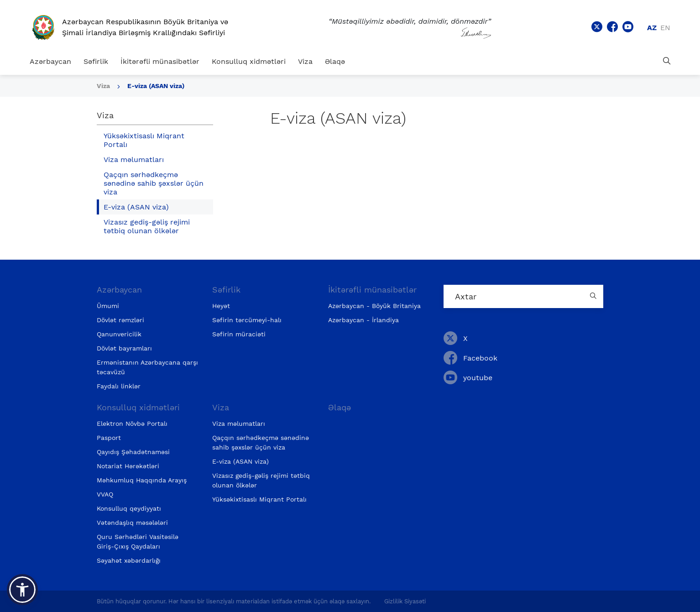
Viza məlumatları (134, 160)
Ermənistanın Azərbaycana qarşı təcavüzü (147, 367)
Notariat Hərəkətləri (128, 466)
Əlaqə (335, 61)
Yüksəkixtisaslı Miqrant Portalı (144, 140)
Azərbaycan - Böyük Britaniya (374, 306)
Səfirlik (96, 61)
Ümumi (108, 306)
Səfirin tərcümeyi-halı (247, 320)
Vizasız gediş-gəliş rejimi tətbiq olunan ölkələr (147, 226)
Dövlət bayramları (124, 348)
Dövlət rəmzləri (120, 320)
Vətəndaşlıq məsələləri (132, 523)
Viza (305, 61)
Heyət (221, 306)
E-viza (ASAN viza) (156, 86)
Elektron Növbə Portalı (132, 424)
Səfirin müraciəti (239, 334)
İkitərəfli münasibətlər (160, 61)
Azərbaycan (50, 61)
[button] (22, 590)
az (652, 28)
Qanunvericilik (119, 334)
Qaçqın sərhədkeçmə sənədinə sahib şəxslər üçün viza (154, 183)
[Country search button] (594, 296)
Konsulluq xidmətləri (249, 61)
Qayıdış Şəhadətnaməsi (133, 452)
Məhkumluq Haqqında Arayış (142, 480)
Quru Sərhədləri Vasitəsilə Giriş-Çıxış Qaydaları (138, 541)
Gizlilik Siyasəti (405, 601)
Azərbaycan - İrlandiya (363, 320)
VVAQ (105, 494)
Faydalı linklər (119, 386)
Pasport (109, 438)
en (665, 28)
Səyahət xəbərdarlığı (129, 560)
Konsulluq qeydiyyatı (129, 508)
